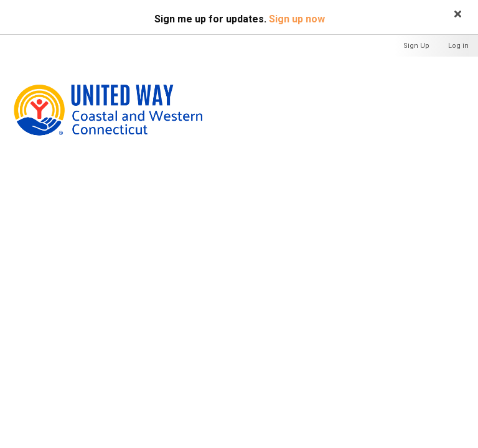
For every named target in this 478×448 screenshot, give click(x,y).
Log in (458, 46)
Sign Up (416, 46)
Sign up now (297, 19)
